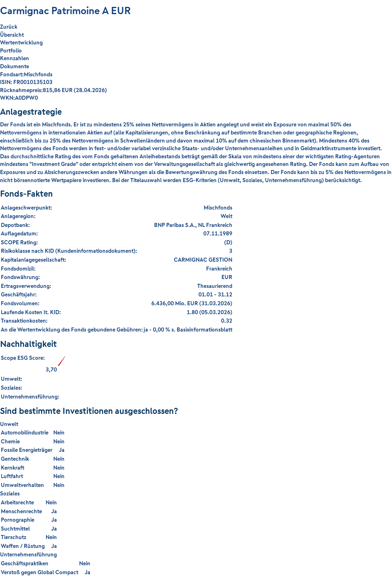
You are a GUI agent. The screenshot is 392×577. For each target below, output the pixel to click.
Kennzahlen (15, 58)
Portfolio (11, 50)
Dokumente (15, 66)
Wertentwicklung (21, 42)
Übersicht (12, 35)
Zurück (9, 27)
